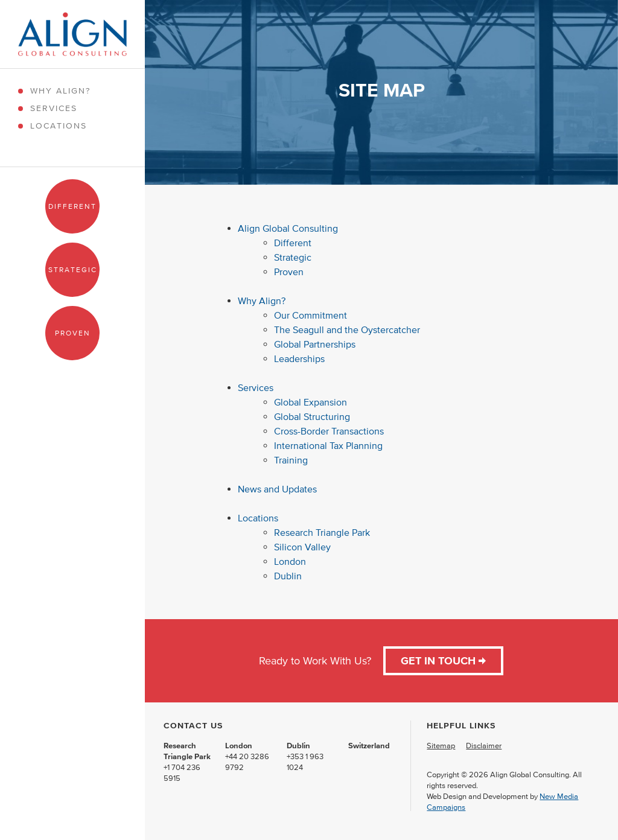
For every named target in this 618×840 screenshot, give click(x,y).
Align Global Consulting (288, 228)
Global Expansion (311, 402)
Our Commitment (311, 315)
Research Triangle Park (322, 532)
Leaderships (299, 358)
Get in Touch (443, 661)
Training (291, 460)
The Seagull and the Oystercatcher (347, 329)
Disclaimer (484, 746)
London (290, 561)
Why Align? (60, 91)
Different (72, 206)
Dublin (289, 576)
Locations (59, 126)
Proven (73, 333)
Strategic (73, 269)
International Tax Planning (330, 445)
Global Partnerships (315, 344)
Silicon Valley (302, 547)
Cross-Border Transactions (329, 431)
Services (54, 109)
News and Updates (277, 489)
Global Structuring (312, 416)
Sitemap (441, 746)
